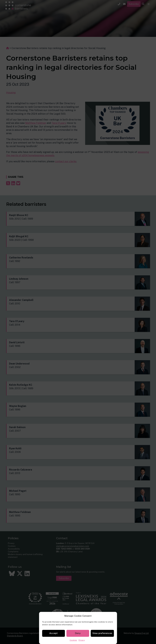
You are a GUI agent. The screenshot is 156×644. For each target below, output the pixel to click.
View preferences (102, 633)
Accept (53, 633)
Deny (78, 633)
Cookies (73, 640)
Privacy (82, 640)
